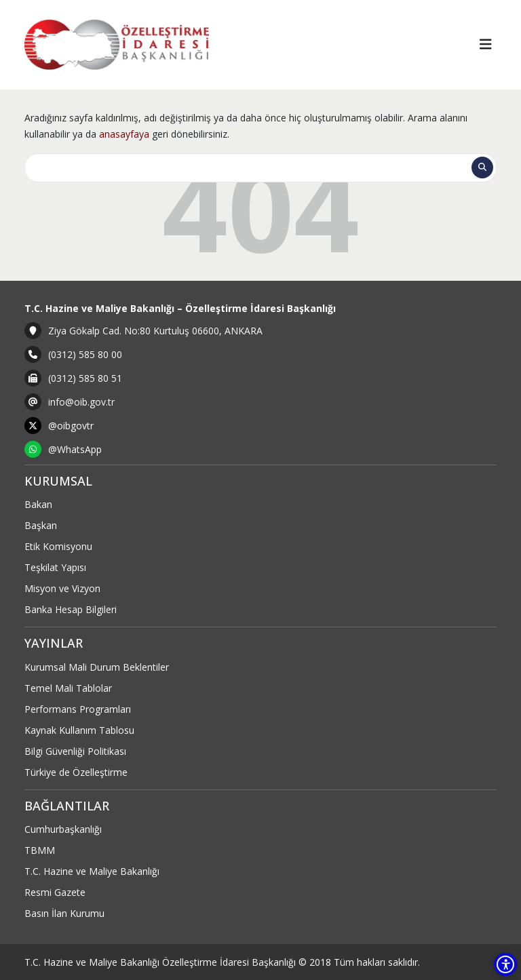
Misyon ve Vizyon (62, 588)
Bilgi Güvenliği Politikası (75, 751)
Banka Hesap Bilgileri (71, 609)
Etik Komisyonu (58, 546)
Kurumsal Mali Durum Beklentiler (97, 667)
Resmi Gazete (55, 892)
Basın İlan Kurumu (64, 913)
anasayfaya (124, 134)
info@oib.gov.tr (81, 402)
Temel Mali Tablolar (68, 688)
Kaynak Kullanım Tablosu (79, 730)
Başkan (41, 525)
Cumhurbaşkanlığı (63, 829)
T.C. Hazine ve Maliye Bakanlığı (92, 871)
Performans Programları (78, 709)
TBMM (40, 850)
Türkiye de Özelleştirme (76, 772)
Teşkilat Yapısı (55, 567)
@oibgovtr (71, 426)
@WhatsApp (75, 449)
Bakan (38, 504)
